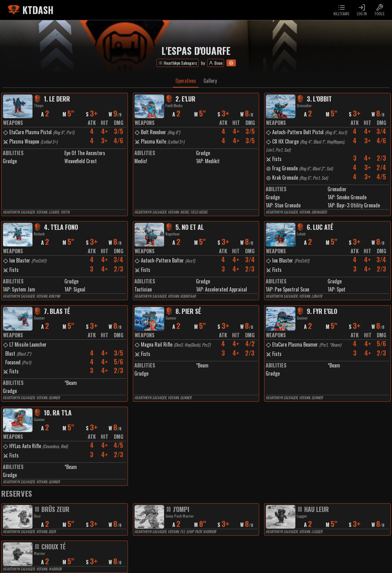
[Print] (231, 63)
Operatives (186, 81)
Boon (216, 63)
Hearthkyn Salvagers (177, 63)
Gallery (210, 81)
